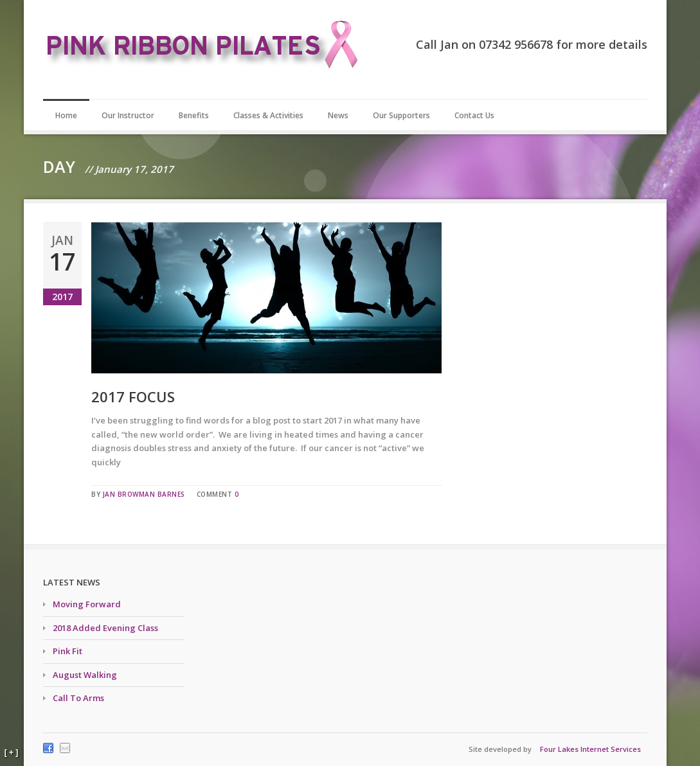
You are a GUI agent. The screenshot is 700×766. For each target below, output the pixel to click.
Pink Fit (67, 651)
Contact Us (474, 115)
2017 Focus (133, 396)
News (338, 115)
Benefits (194, 115)
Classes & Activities (268, 115)
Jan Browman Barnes (144, 494)
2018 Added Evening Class (105, 628)
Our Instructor (128, 115)
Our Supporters (401, 115)
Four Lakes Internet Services (590, 749)
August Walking (85, 675)
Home (66, 115)
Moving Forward (87, 604)
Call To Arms (78, 698)
